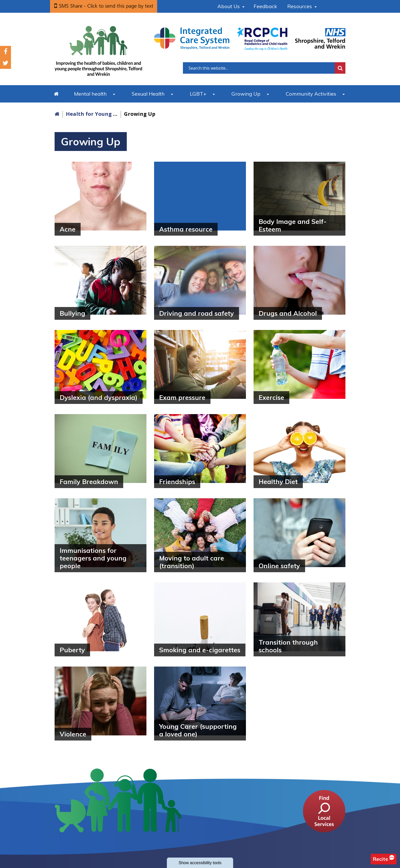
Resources (300, 6)
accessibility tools (200, 863)
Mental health (90, 94)
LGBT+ (198, 94)
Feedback (265, 6)
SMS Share (106, 6)
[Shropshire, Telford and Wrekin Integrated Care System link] (192, 38)
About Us (229, 6)
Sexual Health (148, 94)
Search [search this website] (340, 68)
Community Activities (311, 94)
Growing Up (246, 94)
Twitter (5, 63)
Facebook (6, 52)
